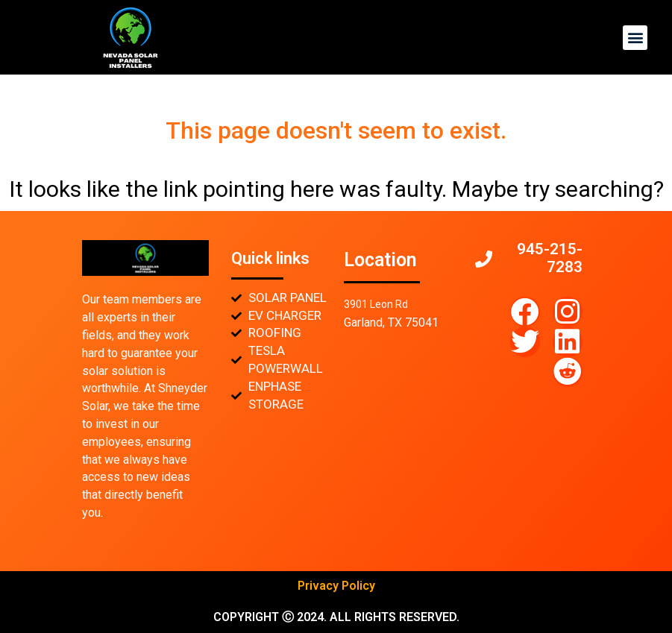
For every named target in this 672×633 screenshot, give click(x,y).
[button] (635, 38)
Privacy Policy (336, 586)
